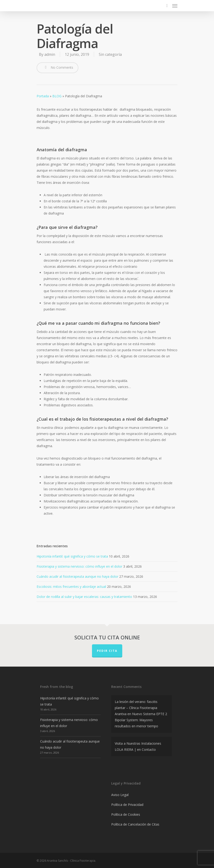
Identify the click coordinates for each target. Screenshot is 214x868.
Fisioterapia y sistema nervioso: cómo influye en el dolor (79, 566)
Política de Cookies (126, 814)
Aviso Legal (120, 795)
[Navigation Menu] (175, 6)
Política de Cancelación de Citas (135, 824)
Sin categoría (110, 54)
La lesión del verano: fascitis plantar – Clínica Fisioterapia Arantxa (136, 708)
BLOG (57, 96)
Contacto (149, 749)
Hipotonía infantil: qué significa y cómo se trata (72, 556)
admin (50, 54)
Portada (43, 96)
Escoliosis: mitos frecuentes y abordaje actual (71, 587)
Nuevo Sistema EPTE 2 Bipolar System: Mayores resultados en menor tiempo (141, 720)
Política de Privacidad (127, 805)
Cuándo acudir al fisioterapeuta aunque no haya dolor (77, 576)
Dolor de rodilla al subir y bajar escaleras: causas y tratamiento (84, 597)
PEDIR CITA (107, 651)
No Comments (57, 67)
